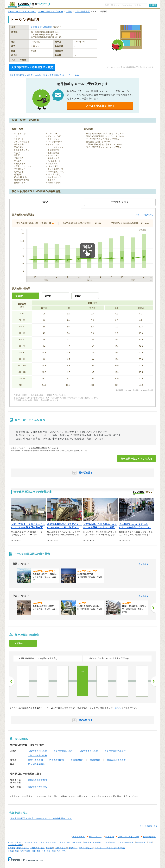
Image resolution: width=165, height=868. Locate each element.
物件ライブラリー (86, 848)
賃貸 (43, 842)
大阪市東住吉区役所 (38, 787)
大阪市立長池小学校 (63, 751)
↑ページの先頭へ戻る (149, 826)
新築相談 (50, 848)
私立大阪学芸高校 (37, 764)
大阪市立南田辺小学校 (115, 751)
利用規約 (110, 837)
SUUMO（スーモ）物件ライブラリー (30, 5)
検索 (154, 5)
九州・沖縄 (61, 851)
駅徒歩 (78, 296)
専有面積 (19, 296)
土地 (150, 842)
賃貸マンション (52, 842)
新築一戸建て (130, 842)
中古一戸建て (142, 842)
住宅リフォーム (23, 848)
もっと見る (143, 564)
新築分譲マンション (101, 842)
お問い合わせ (149, 837)
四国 (49, 851)
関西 (44, 851)
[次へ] (153, 608)
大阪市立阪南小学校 (38, 756)
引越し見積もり (61, 848)
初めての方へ (79, 837)
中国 (53, 851)
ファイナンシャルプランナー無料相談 (110, 848)
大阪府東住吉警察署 (38, 780)
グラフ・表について (144, 215)
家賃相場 (88, 842)
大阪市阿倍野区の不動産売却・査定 (32, 67)
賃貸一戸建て (78, 842)
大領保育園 (95, 760)
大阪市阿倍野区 (82, 12)
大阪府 (69, 12)
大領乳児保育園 (35, 760)
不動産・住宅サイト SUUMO (22, 12)
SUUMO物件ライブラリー (51, 12)
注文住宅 (11, 848)
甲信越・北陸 (30, 851)
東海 (38, 851)
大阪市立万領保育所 (116, 760)
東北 (16, 851)
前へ (12, 681)
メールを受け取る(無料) (100, 106)
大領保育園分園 (57, 760)
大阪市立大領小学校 (38, 751)
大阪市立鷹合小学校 (89, 751)
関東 (21, 851)
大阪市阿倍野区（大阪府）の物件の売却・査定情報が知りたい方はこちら (44, 75)
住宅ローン (73, 848)
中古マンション (117, 842)
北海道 (10, 851)
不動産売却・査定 (38, 848)
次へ (153, 681)
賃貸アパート (65, 842)
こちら (118, 708)
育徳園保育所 (77, 760)
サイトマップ (95, 837)
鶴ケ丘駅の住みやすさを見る (136, 459)
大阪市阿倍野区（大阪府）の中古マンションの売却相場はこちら (41, 818)
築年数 (48, 296)
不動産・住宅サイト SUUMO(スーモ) (23, 842)
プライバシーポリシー (128, 837)
